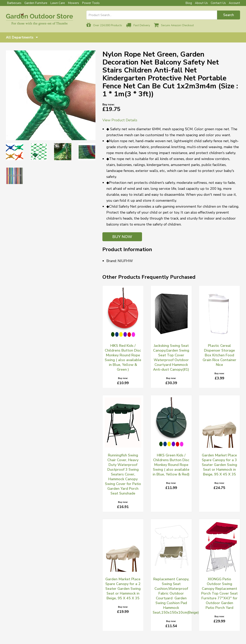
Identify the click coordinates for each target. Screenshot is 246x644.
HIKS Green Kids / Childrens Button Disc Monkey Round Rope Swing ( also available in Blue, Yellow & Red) (171, 465)
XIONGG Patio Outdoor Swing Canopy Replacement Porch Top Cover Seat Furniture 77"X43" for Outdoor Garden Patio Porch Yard (219, 593)
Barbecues (14, 3)
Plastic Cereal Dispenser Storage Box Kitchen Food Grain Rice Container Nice (219, 355)
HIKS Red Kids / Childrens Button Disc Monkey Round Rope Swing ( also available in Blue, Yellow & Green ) (123, 358)
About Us (201, 3)
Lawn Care (58, 3)
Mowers (73, 3)
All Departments (22, 37)
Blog (189, 3)
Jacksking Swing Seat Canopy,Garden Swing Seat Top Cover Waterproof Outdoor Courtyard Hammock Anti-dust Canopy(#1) (171, 358)
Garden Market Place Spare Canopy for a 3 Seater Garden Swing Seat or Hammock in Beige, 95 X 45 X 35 (219, 465)
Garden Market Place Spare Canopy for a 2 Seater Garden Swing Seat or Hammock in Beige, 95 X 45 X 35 (123, 589)
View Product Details (120, 120)
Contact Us (218, 3)
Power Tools (91, 3)
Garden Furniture (36, 3)
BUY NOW (122, 237)
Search (229, 15)
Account (234, 3)
